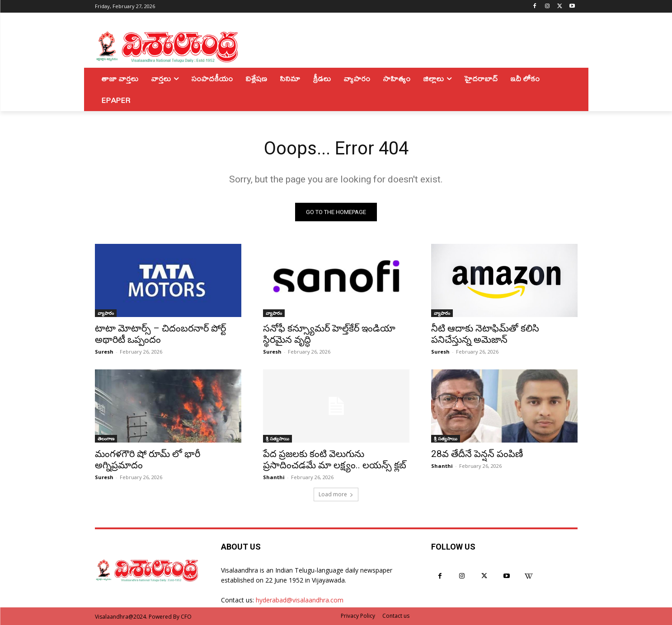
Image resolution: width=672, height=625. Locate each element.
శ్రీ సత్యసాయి (277, 438)
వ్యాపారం (106, 313)
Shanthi (274, 477)
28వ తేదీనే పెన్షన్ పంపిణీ (477, 454)
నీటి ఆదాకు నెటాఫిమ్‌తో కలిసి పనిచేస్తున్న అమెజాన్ (485, 334)
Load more (336, 494)
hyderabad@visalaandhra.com (300, 600)
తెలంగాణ (106, 438)
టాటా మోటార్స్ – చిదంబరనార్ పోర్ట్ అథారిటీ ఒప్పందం (160, 334)
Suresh (104, 352)
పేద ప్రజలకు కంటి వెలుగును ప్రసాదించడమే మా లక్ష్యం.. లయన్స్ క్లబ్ (335, 459)
